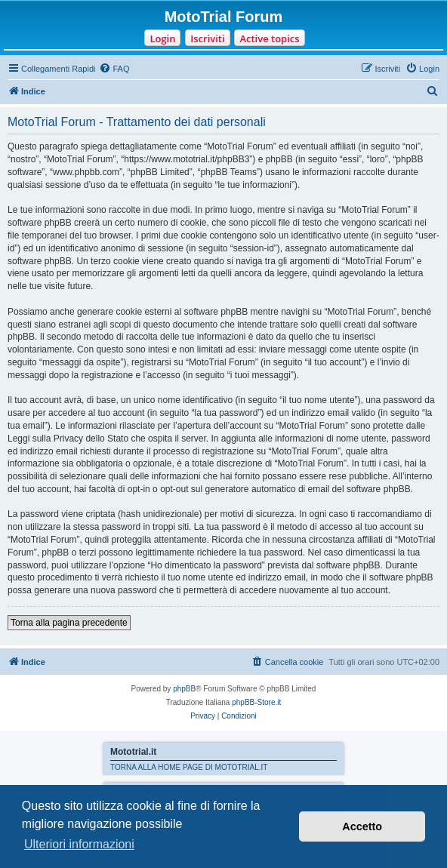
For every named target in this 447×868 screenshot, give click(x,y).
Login (162, 38)
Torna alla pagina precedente (69, 623)
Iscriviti (207, 38)
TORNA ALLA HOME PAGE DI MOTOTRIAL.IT (189, 767)
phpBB (184, 689)
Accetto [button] (362, 826)
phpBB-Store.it (256, 702)
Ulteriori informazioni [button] (79, 844)
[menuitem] (114, 69)
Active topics (269, 38)
